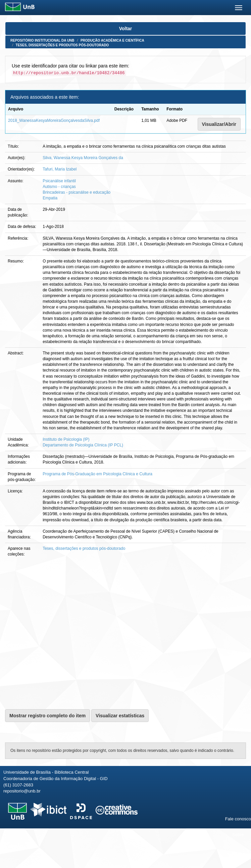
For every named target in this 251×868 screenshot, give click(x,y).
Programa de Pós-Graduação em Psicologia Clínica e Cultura (97, 474)
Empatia (50, 198)
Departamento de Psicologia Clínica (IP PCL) (83, 445)
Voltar (126, 29)
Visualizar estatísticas (120, 716)
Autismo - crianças (59, 187)
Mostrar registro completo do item (47, 716)
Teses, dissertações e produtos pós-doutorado (62, 45)
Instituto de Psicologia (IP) (66, 439)
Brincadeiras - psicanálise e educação (77, 192)
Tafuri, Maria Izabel (60, 169)
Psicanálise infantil (59, 181)
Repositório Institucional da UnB (42, 40)
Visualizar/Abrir (219, 124)
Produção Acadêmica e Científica (112, 40)
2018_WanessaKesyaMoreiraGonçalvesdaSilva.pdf (54, 120)
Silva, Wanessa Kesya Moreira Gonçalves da (83, 158)
